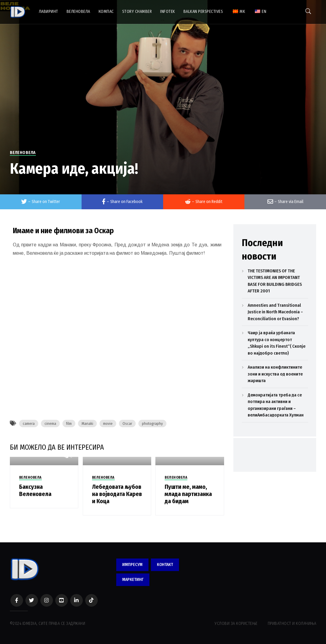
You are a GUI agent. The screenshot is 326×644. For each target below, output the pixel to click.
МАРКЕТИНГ (133, 580)
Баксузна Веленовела (35, 490)
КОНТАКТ (165, 565)
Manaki (87, 424)
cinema (50, 424)
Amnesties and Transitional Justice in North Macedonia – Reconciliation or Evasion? (275, 312)
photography (152, 424)
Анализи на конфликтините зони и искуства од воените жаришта (275, 374)
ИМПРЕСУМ (132, 565)
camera (29, 424)
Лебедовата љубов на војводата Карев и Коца (117, 494)
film (69, 424)
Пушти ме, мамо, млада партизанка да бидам (188, 494)
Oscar (127, 424)
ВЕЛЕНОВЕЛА (23, 153)
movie (108, 424)
